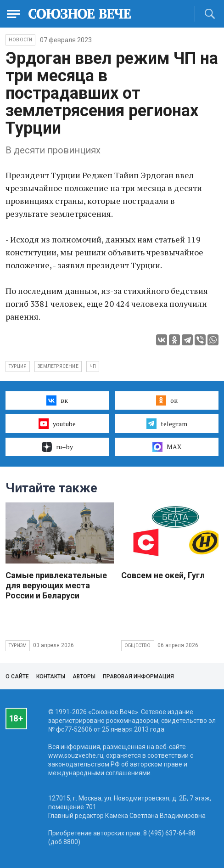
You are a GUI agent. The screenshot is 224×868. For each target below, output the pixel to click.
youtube (57, 423)
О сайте (17, 676)
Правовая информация (138, 676)
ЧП (93, 366)
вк (57, 400)
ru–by (57, 447)
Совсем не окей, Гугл (163, 575)
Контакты (51, 676)
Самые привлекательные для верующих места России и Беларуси (56, 585)
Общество (138, 645)
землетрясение (58, 366)
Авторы (84, 676)
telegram (167, 423)
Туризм (18, 645)
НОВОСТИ (20, 40)
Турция (18, 366)
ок (167, 400)
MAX (167, 447)
